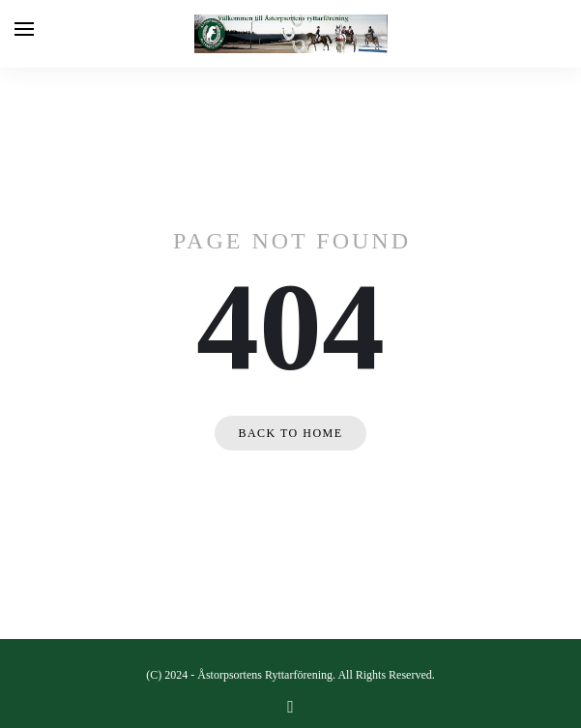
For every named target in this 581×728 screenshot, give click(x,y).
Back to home (290, 433)
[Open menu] (24, 29)
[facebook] (290, 707)
